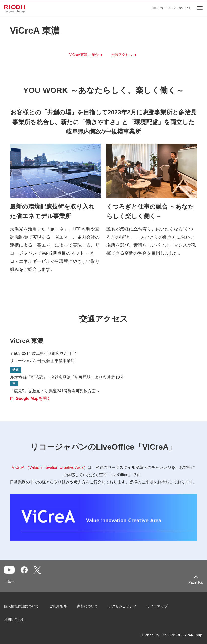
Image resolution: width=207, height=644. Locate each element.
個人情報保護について (21, 606)
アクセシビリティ (122, 606)
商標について (88, 606)
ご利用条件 (58, 606)
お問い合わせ (14, 619)
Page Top (196, 582)
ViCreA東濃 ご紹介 (84, 55)
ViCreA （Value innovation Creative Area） (50, 468)
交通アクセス (122, 55)
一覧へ (9, 581)
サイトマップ (157, 606)
